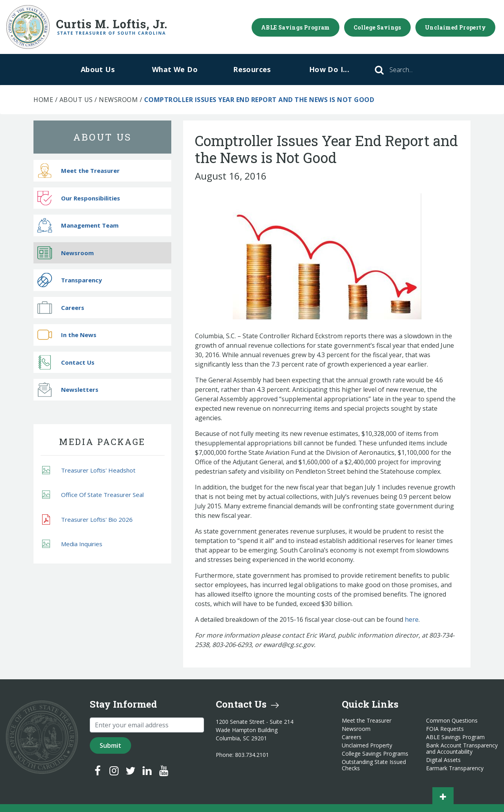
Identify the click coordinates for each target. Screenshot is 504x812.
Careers (61, 307)
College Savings (377, 27)
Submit (110, 745)
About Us (98, 69)
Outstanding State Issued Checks (374, 765)
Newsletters (68, 390)
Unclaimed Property (455, 27)
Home (43, 100)
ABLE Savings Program (296, 27)
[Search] (412, 70)
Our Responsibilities (79, 198)
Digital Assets (443, 760)
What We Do (175, 69)
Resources (252, 69)
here (412, 619)
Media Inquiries (72, 544)
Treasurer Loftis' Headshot (89, 470)
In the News (67, 335)
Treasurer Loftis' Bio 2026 (87, 519)
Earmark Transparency (455, 768)
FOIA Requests (445, 729)
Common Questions (452, 721)
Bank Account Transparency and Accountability (462, 749)
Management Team (78, 225)
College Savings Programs (375, 754)
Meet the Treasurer (79, 171)
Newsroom (118, 100)
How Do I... (329, 69)
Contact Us (66, 362)
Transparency (70, 280)
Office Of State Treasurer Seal (93, 495)
